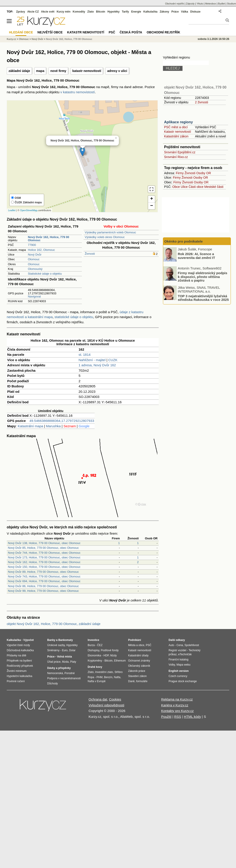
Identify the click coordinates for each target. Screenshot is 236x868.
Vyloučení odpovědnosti (106, 705)
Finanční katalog (178, 660)
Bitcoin (101, 12)
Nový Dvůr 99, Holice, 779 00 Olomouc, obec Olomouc (43, 591)
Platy (73, 662)
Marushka (53, 426)
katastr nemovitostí (87, 71)
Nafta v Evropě (97, 681)
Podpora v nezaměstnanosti (64, 678)
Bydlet (222, 4)
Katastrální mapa (30, 426)
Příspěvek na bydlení (19, 661)
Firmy (180, 173)
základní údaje (19, 71)
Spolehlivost (192, 645)
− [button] (152, 206)
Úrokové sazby (56, 645)
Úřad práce (54, 662)
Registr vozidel (177, 650)
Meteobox (211, 4)
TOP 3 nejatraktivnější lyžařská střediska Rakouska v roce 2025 (203, 298)
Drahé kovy (95, 667)
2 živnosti (201, 102)
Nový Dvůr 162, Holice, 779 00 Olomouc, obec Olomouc (44, 562)
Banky (51, 640)
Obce (176, 187)
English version (179, 671)
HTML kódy (192, 717)
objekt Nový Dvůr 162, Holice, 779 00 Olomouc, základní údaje (54, 624)
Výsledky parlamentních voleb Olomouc (110, 232)
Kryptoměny (95, 661)
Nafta (117, 677)
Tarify (125, 12)
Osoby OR (204, 173)
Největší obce (50, 32)
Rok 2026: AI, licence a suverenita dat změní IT (196, 256)
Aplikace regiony (178, 122)
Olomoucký (35, 269)
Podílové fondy (110, 650)
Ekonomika (94, 655)
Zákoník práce (137, 671)
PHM (99, 677)
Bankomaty (66, 640)
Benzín (108, 677)
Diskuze (195, 12)
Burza (91, 645)
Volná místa (64, 657)
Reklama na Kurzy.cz (177, 699)
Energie (136, 12)
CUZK (113, 360)
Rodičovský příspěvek (20, 666)
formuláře (142, 681)
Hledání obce (21, 32)
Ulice (184, 187)
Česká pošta (131, 32)
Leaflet (12, 210)
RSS (178, 717)
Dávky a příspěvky (59, 668)
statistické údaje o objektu (74, 317)
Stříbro (118, 672)
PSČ (112, 32)
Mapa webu (183, 665)
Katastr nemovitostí (178, 132)
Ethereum (120, 661)
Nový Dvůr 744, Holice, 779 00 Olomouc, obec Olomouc (44, 553)
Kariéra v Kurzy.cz (175, 705)
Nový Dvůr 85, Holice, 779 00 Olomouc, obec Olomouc (43, 548)
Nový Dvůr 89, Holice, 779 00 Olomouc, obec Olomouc (43, 572)
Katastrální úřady (138, 655)
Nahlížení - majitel (92, 360)
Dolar (72, 650)
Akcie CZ (33, 12)
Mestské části (214, 187)
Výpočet (28, 640)
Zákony (164, 12)
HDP (106, 655)
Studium (232, 4)
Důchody (52, 684)
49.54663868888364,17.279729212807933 (62, 421)
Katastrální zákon (176, 136)
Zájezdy (190, 4)
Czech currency (178, 676)
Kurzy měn (63, 12)
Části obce (196, 187)
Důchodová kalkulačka (20, 650)
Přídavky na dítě (17, 655)
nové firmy (58, 71)
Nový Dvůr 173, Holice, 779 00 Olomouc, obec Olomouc (44, 557)
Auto (171, 645)
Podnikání (135, 640)
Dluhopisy (94, 650)
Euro (65, 650)
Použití (166, 717)
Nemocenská (55, 673)
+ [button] (152, 199)
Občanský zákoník (139, 666)
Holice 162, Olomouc (41, 250)
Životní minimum (17, 671)
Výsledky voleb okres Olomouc (105, 237)
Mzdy (114, 655)
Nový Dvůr (35, 255)
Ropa (91, 677)
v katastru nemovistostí (78, 92)
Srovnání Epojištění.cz (180, 152)
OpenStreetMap (29, 210)
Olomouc (34, 259)
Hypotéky (114, 12)
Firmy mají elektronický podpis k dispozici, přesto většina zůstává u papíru (203, 277)
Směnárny (53, 650)
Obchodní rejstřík (175, 4)
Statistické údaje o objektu (45, 274)
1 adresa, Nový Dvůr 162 (97, 365)
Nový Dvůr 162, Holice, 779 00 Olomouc (69, 39)
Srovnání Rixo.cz (176, 157)
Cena (180, 645)
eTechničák (185, 654)
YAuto (200, 4)
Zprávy (21, 12)
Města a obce (136, 645)
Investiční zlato (104, 672)
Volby (172, 665)
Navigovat (34, 296)
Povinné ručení (16, 681)
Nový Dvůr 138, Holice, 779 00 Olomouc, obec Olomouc (44, 543)
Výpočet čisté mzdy (18, 645)
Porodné (70, 673)
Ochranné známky (139, 661)
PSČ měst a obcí (176, 127)
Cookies (115, 699)
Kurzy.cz (11, 39)
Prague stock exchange (183, 681)
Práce (175, 12)
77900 (32, 245)
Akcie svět (48, 12)
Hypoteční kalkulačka (19, 676)
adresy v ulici (117, 71)
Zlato (91, 12)
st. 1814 (85, 355)
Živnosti (90, 254)
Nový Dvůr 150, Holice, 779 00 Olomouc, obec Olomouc (44, 567)
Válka (184, 12)
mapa (40, 71)
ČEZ (100, 645)
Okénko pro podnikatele (184, 241)
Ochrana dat (98, 699)
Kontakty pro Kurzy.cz (177, 711)
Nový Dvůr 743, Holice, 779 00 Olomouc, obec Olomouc (44, 576)
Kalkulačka (150, 12)
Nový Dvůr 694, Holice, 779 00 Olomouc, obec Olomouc (44, 581)
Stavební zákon (137, 676)
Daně (131, 681)
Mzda (65, 662)
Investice (93, 640)
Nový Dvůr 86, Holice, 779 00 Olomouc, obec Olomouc (43, 586)
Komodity (79, 12)
